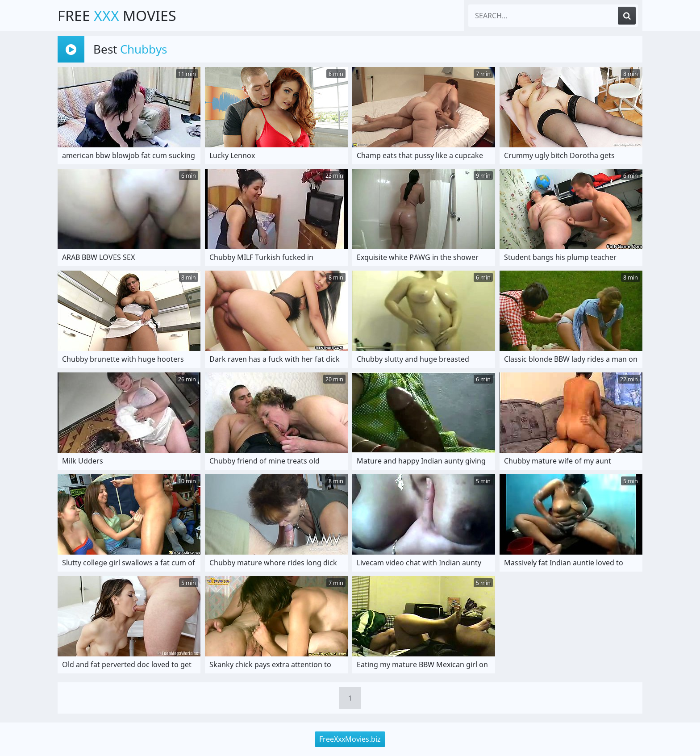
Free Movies (117, 15)
